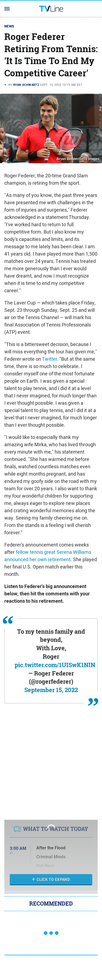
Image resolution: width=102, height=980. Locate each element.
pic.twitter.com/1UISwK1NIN (55, 665)
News (9, 26)
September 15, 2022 (51, 690)
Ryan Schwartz (26, 85)
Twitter (50, 359)
